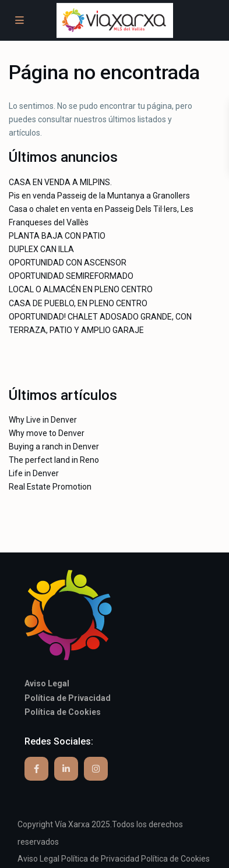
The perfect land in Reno (54, 460)
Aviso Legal (38, 859)
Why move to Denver (47, 433)
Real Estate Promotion (50, 487)
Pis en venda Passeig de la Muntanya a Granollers (99, 196)
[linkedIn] (66, 769)
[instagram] (96, 769)
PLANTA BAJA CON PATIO (57, 236)
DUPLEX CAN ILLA (41, 249)
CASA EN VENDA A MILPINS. (60, 182)
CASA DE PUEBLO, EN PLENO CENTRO (78, 303)
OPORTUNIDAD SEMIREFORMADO (71, 276)
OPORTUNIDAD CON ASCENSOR (68, 263)
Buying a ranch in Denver (54, 447)
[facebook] (36, 769)
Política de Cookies (175, 859)
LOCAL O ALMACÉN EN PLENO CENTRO (81, 289)
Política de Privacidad (100, 859)
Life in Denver (34, 473)
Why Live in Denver (43, 420)
